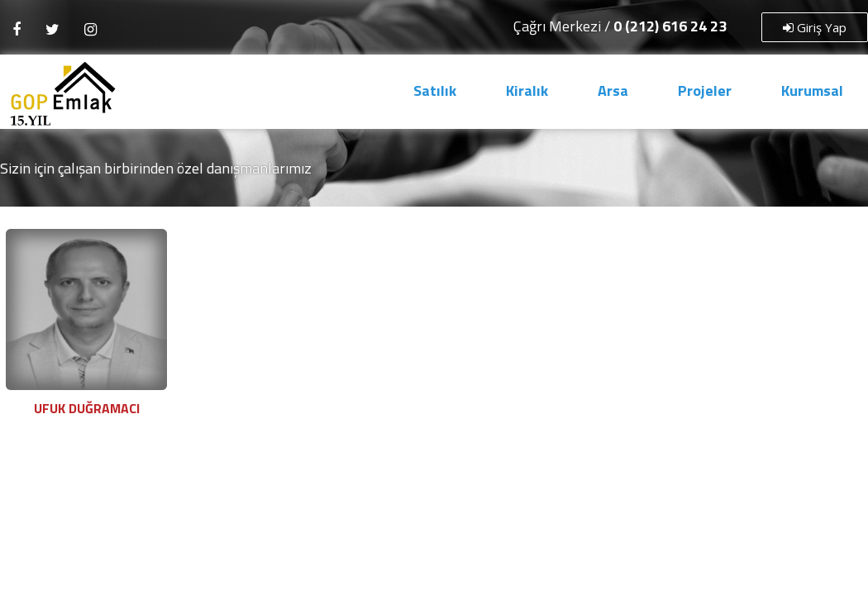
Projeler (705, 90)
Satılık (435, 90)
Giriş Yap (815, 27)
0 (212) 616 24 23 (670, 26)
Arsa (613, 90)
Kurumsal (812, 90)
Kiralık (527, 90)
